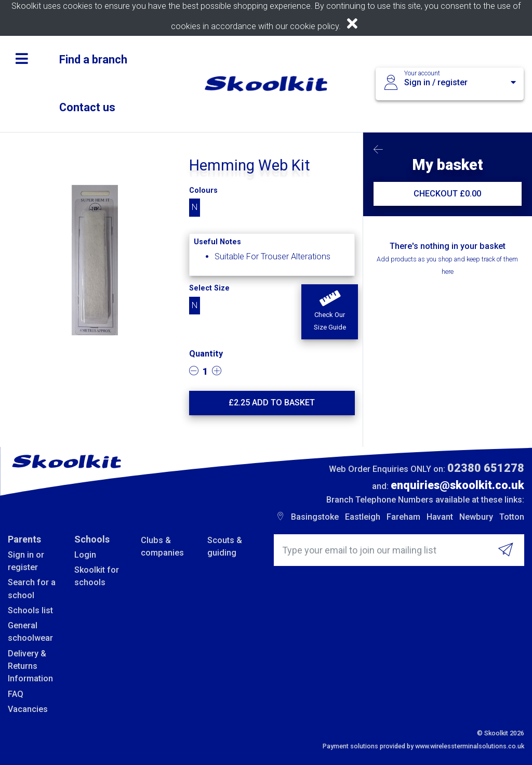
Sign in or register (26, 561)
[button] (329, 312)
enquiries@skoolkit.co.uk (457, 485)
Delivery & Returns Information (30, 666)
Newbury (476, 517)
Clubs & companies (162, 546)
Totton (512, 517)
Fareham (403, 517)
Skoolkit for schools (97, 576)
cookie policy (314, 26)
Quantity (206, 354)
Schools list (30, 610)
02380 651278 (486, 468)
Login (85, 555)
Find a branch (93, 60)
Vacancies (28, 709)
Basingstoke (315, 517)
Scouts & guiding (225, 546)
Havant (440, 517)
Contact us (87, 107)
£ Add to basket (272, 403)
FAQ (16, 694)
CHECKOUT (447, 194)
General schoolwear (30, 632)
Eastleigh (363, 517)
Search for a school (32, 589)
